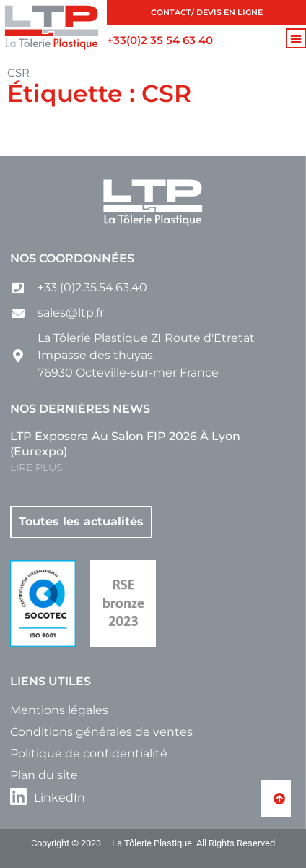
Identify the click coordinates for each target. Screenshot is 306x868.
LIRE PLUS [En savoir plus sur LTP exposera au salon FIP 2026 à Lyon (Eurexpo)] (36, 468)
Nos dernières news (80, 409)
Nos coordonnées (72, 258)
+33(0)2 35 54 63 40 (160, 40)
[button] (296, 38)
